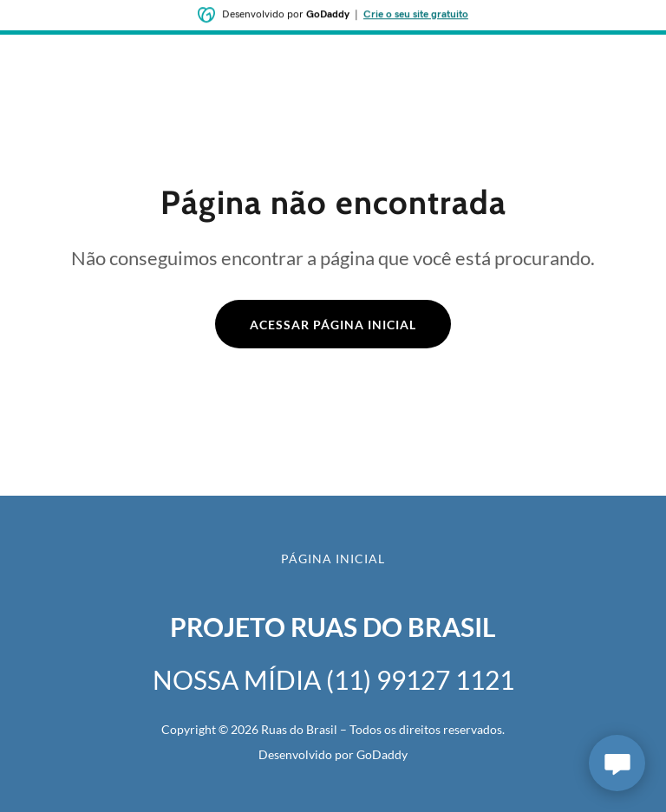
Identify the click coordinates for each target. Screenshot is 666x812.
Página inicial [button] (333, 559)
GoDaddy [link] (382, 754)
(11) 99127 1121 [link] (420, 679)
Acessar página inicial (333, 325)
